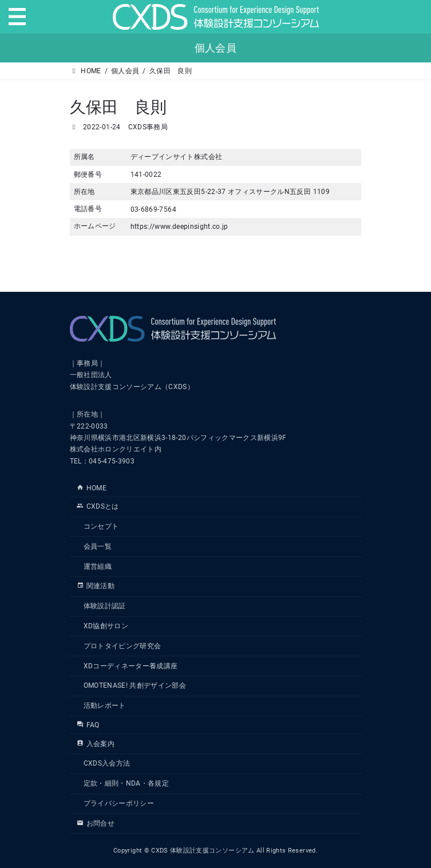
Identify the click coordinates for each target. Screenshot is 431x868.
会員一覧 (98, 546)
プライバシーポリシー (119, 803)
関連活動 (96, 586)
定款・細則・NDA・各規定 (126, 784)
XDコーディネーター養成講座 (131, 666)
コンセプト (101, 527)
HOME (92, 488)
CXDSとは (98, 507)
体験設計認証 (105, 607)
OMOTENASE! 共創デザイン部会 (135, 686)
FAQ (88, 725)
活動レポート (105, 706)
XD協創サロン (106, 626)
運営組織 (98, 566)
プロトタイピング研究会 (122, 646)
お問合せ (96, 823)
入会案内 (96, 744)
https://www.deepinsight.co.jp (179, 227)
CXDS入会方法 (107, 764)
